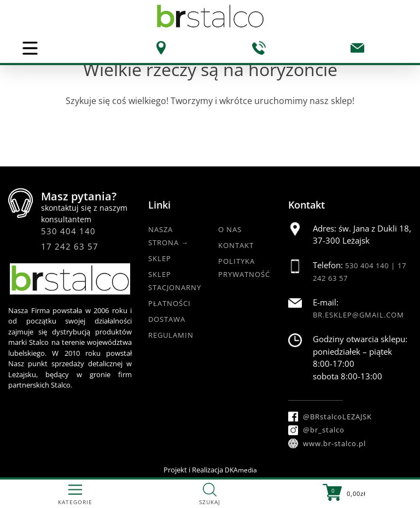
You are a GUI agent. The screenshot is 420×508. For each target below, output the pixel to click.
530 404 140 (68, 231)
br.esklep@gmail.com (358, 315)
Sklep (160, 258)
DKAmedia (241, 470)
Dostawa (167, 319)
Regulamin (171, 335)
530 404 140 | (371, 265)
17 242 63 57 (70, 246)
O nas (230, 229)
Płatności (170, 303)
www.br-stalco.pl (327, 443)
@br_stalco (316, 430)
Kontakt (236, 245)
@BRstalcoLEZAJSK (330, 417)
